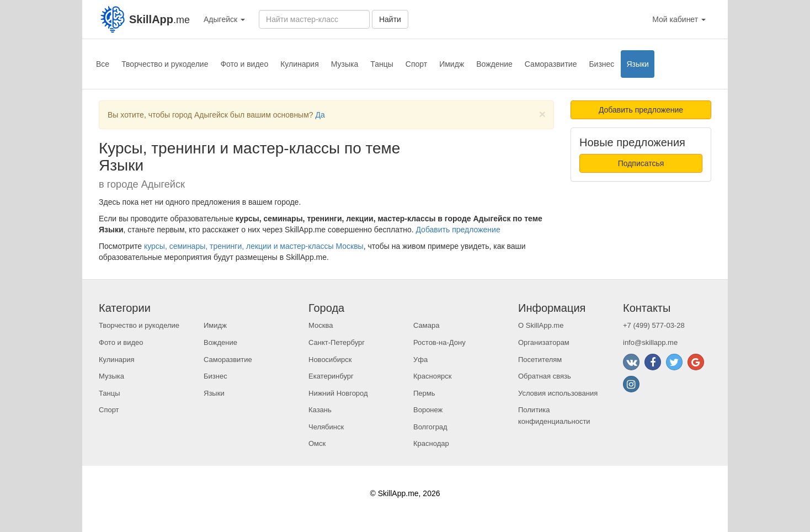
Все (103, 64)
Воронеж (428, 410)
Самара (426, 325)
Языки (638, 64)
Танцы (382, 64)
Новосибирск (330, 360)
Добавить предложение (458, 230)
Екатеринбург (331, 376)
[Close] (542, 114)
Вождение (494, 64)
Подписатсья (641, 163)
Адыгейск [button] (224, 19)
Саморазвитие (551, 64)
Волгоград (430, 427)
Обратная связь (545, 376)
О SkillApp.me (541, 325)
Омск (317, 443)
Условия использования (558, 393)
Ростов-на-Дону (439, 342)
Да (320, 115)
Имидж (452, 64)
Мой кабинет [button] (679, 19)
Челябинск (326, 427)
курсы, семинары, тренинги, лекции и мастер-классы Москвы (254, 246)
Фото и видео (244, 64)
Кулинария (300, 64)
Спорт (416, 64)
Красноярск (432, 376)
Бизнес (601, 64)
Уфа (420, 360)
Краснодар (431, 443)
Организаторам (544, 342)
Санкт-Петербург (337, 342)
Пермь (424, 393)
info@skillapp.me (650, 342)
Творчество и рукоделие (165, 64)
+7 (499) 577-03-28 (654, 325)
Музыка (345, 64)
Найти (390, 19)
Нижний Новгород (338, 393)
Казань (320, 410)
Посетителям (540, 360)
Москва (321, 325)
